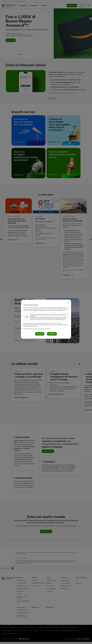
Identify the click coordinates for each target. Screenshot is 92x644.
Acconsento (52, 334)
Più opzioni (40, 334)
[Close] (68, 302)
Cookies (36, 326)
